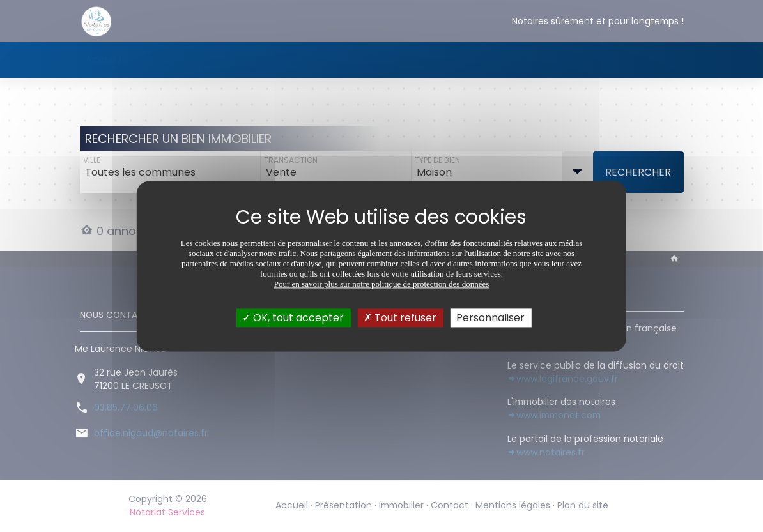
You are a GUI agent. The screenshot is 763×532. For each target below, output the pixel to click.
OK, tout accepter (293, 318)
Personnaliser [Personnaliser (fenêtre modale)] (490, 318)
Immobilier (247, 60)
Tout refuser (400, 318)
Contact (307, 60)
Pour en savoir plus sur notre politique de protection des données (382, 284)
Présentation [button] (167, 60)
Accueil (103, 60)
